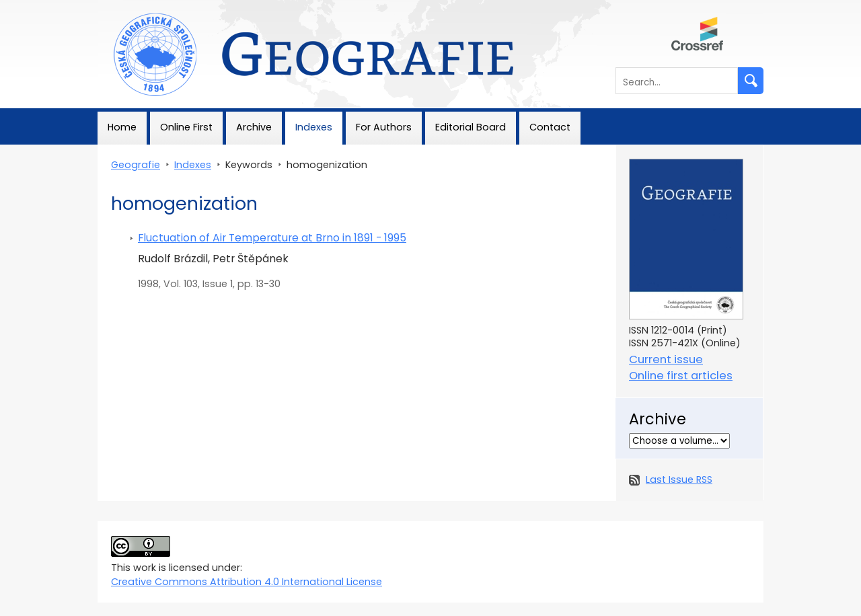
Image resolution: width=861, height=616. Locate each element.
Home (122, 127)
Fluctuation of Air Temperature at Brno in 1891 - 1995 (272, 238)
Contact (550, 127)
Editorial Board (471, 127)
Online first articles (681, 376)
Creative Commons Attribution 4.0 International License (247, 582)
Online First (186, 127)
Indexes (314, 127)
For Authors (384, 127)
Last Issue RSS (679, 479)
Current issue (666, 359)
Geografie (122, 7)
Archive (254, 127)
